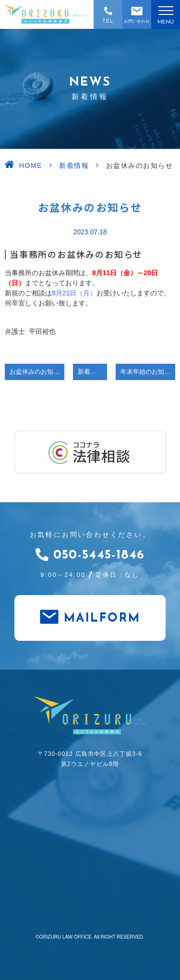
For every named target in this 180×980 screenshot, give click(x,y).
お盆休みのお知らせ (37, 372)
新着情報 (74, 165)
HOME (31, 165)
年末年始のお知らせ (148, 372)
